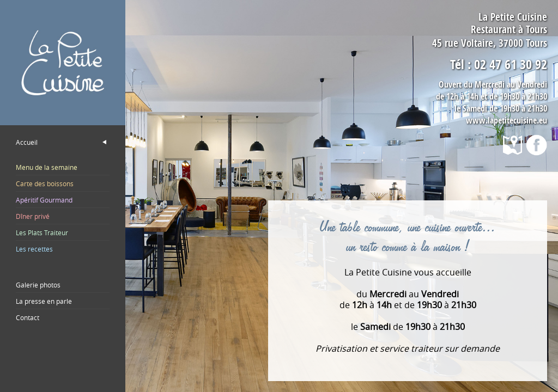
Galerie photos (38, 285)
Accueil (27, 142)
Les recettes (34, 249)
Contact (28, 317)
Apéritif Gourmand (44, 200)
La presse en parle (44, 301)
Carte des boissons (45, 183)
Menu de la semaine (47, 167)
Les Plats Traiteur (42, 232)
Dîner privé (33, 216)
